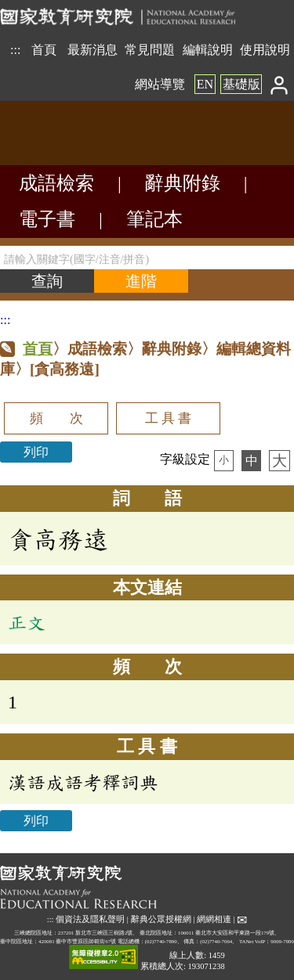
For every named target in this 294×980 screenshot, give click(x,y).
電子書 (47, 219)
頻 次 (56, 418)
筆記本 (154, 219)
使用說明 (265, 50)
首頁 (44, 50)
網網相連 (214, 919)
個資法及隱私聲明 (90, 919)
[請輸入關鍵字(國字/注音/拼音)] (147, 258)
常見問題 (150, 50)
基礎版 (241, 84)
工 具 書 (168, 418)
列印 (36, 452)
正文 (27, 622)
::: (15, 50)
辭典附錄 (183, 183)
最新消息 (93, 50)
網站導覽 (160, 84)
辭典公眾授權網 (161, 919)
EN (205, 84)
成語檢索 (56, 183)
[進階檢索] (141, 281)
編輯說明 (208, 50)
